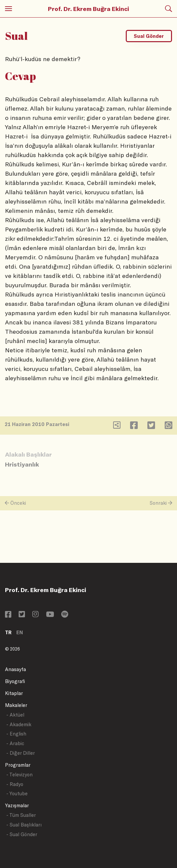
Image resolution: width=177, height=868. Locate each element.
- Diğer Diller (21, 753)
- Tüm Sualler (21, 815)
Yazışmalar (17, 805)
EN (20, 632)
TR (8, 632)
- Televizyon (19, 775)
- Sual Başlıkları (24, 825)
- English (16, 734)
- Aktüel (15, 715)
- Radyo (15, 784)
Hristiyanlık (22, 464)
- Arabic (15, 743)
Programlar (18, 765)
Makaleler (16, 705)
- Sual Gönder (22, 834)
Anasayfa (15, 669)
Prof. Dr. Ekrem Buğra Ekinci (88, 9)
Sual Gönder (149, 36)
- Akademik (19, 724)
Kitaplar (14, 693)
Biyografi (15, 681)
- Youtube (17, 793)
